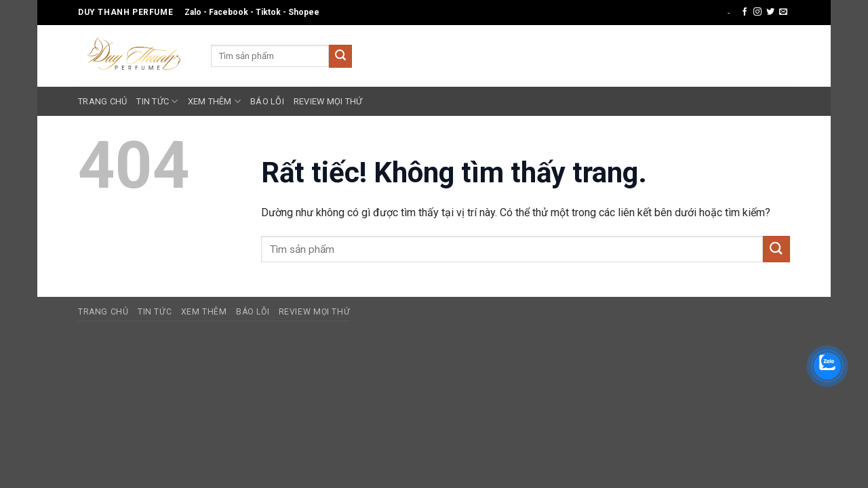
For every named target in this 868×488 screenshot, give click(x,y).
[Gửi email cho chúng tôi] (783, 12)
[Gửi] (340, 56)
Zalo (193, 12)
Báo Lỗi (267, 101)
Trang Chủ (102, 101)
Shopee (304, 12)
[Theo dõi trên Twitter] (770, 12)
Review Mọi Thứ (328, 101)
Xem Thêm (215, 101)
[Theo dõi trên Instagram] (757, 12)
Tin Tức (157, 101)
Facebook (229, 12)
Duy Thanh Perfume (125, 12)
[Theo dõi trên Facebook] (745, 12)
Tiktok (268, 12)
